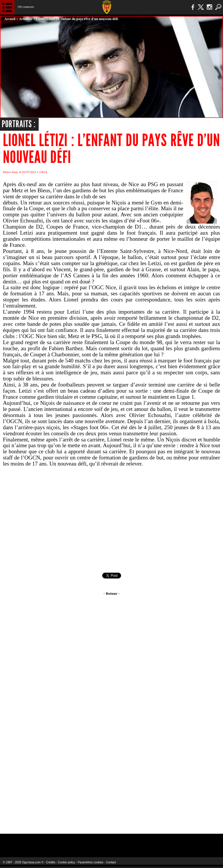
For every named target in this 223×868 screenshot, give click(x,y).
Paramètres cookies (91, 862)
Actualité (26, 19)
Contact (111, 862)
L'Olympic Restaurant (100, 842)
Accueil (10, 19)
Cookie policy (66, 862)
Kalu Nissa (177, 842)
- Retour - (111, 593)
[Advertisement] (111, 520)
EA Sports (41, 842)
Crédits (51, 862)
